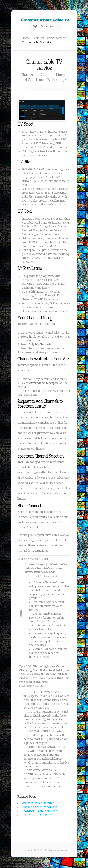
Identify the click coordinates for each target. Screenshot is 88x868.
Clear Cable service (36, 815)
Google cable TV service (40, 807)
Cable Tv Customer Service (49, 38)
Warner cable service (38, 803)
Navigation (44, 26)
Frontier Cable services (40, 811)
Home (26, 38)
